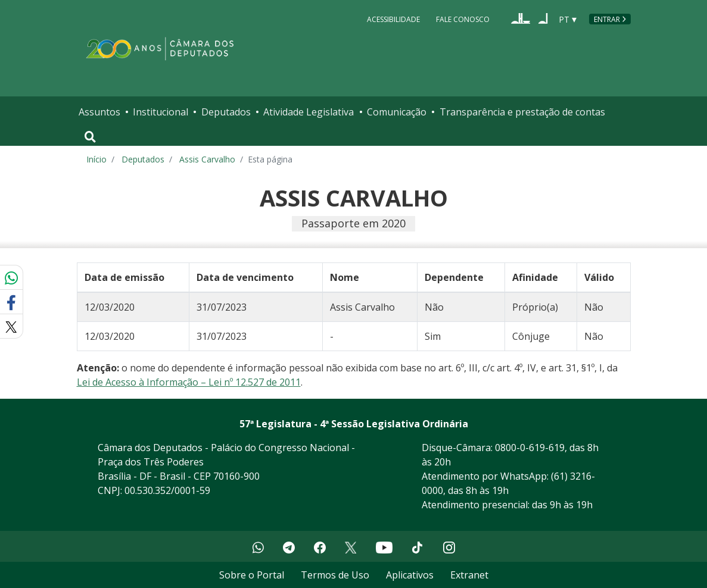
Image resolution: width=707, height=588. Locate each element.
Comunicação (397, 112)
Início (96, 159)
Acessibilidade (393, 19)
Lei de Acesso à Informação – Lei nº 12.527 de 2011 (189, 382)
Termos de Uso (335, 575)
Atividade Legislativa (309, 112)
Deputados (226, 112)
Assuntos (99, 112)
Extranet (469, 575)
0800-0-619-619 (530, 448)
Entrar (607, 19)
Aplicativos (410, 575)
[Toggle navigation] (90, 137)
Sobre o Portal (252, 575)
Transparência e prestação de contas (522, 112)
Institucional (161, 112)
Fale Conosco (463, 19)
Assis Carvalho (207, 159)
